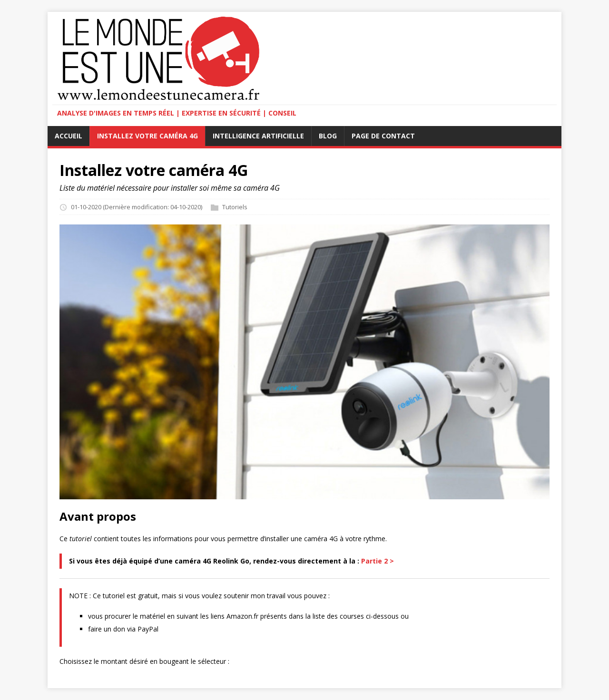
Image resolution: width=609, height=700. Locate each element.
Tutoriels (235, 207)
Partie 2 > (378, 561)
